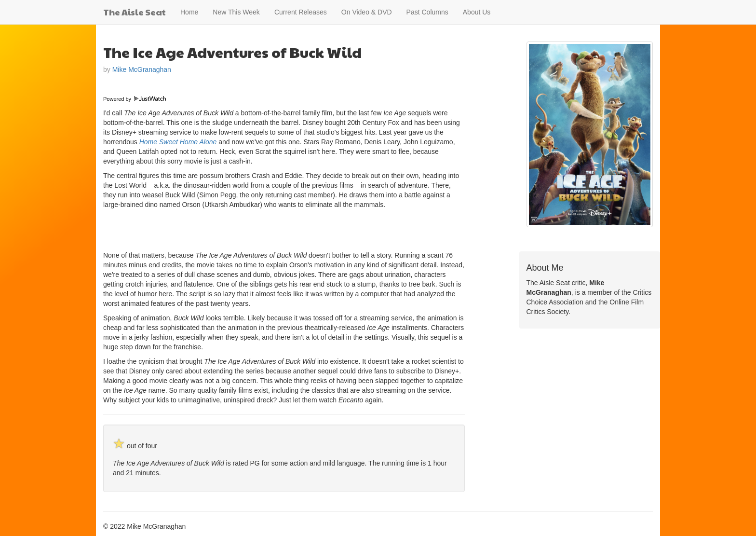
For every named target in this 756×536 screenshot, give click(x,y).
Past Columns (427, 12)
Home (189, 12)
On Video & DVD (367, 12)
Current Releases (301, 12)
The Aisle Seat (135, 12)
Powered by (135, 99)
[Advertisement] (216, 229)
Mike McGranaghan (142, 69)
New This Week (236, 12)
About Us (477, 12)
